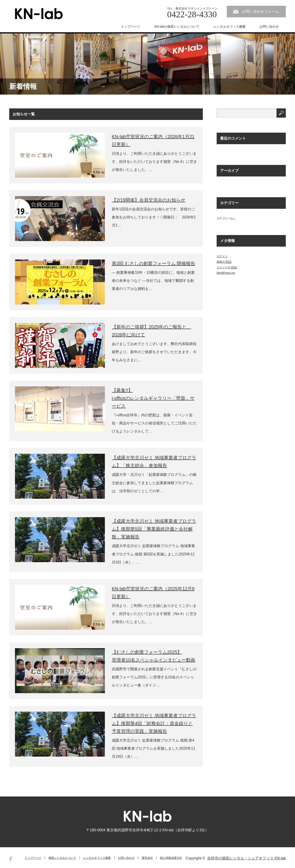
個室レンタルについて (62, 858)
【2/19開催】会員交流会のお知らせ (149, 200)
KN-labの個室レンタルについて (177, 27)
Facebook (11, 859)
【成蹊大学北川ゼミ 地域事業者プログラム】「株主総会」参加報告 (154, 462)
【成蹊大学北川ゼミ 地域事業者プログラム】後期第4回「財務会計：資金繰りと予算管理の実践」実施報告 (154, 723)
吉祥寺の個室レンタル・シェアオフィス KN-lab (246, 858)
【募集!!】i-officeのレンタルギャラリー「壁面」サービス (153, 398)
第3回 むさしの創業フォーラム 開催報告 (153, 263)
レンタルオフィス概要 (230, 27)
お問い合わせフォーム (260, 11)
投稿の (224, 262)
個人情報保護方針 (171, 858)
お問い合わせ (269, 27)
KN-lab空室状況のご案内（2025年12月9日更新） (153, 593)
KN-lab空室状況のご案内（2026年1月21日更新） (153, 140)
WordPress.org (226, 273)
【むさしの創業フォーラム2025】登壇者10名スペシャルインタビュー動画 (153, 656)
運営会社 (147, 858)
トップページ (131, 27)
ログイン (222, 256)
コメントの (227, 267)
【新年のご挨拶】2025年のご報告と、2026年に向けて (152, 331)
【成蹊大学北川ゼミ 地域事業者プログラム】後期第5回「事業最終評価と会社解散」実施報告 (154, 529)
